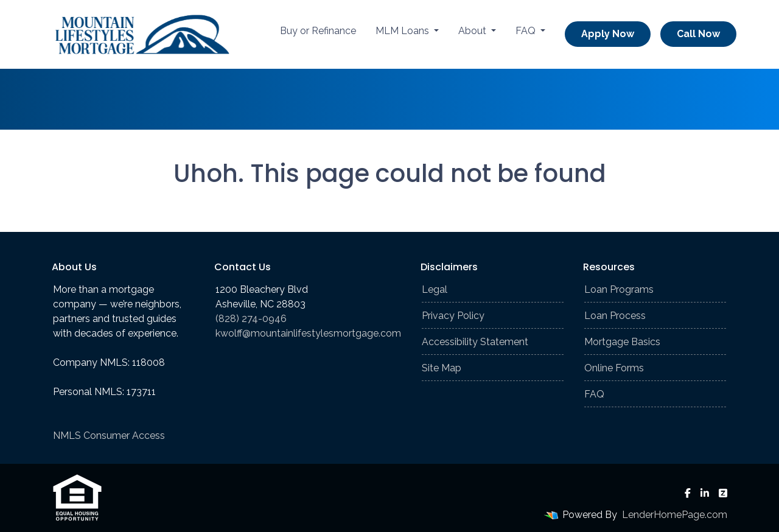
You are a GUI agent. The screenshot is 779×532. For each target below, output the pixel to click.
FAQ (527, 31)
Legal (435, 289)
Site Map (442, 368)
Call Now (698, 34)
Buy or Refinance (318, 31)
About (473, 31)
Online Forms (614, 368)
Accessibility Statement (475, 342)
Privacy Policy (453, 316)
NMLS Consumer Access (109, 436)
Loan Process (615, 316)
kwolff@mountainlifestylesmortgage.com (308, 333)
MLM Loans (403, 31)
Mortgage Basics (622, 342)
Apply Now (608, 34)
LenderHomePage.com (675, 515)
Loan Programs (619, 289)
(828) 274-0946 (251, 319)
